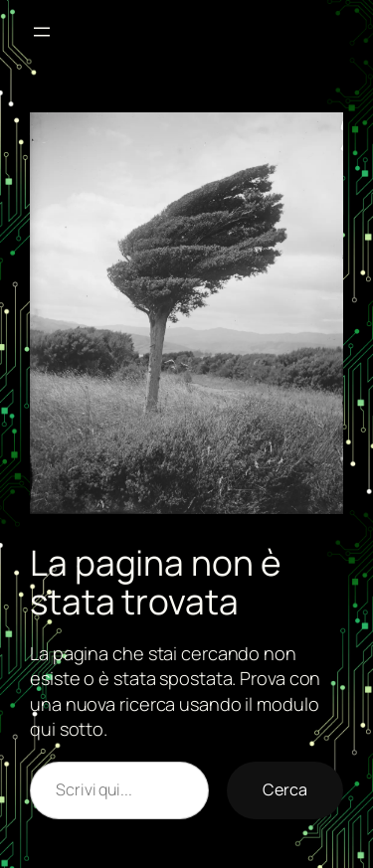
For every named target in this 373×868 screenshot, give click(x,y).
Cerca (285, 789)
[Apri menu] (42, 32)
